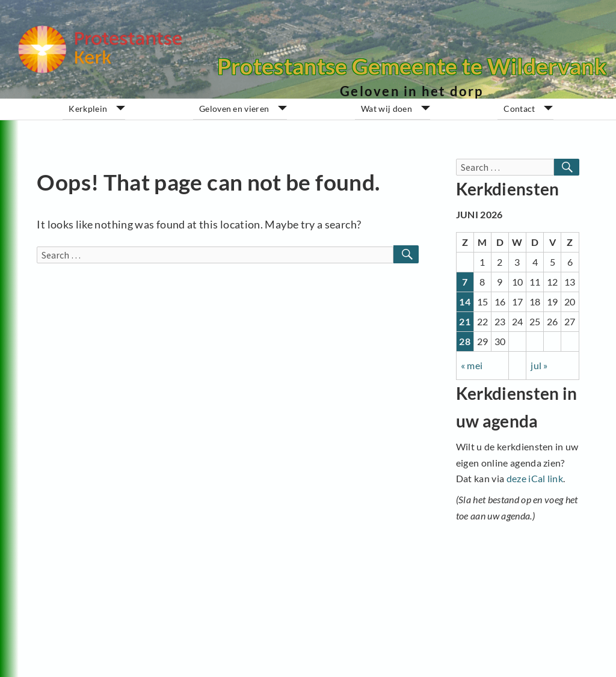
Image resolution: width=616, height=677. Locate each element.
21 (465, 321)
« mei (472, 365)
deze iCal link (535, 478)
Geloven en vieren (234, 109)
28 (465, 341)
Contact (519, 109)
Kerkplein (88, 109)
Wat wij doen (387, 109)
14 (465, 302)
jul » (539, 365)
